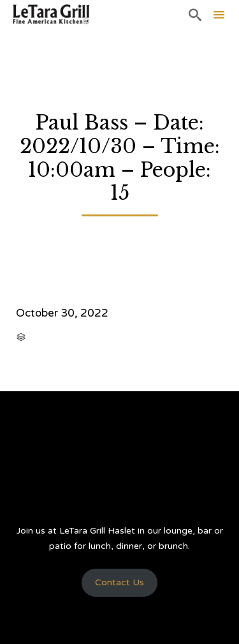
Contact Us (119, 582)
